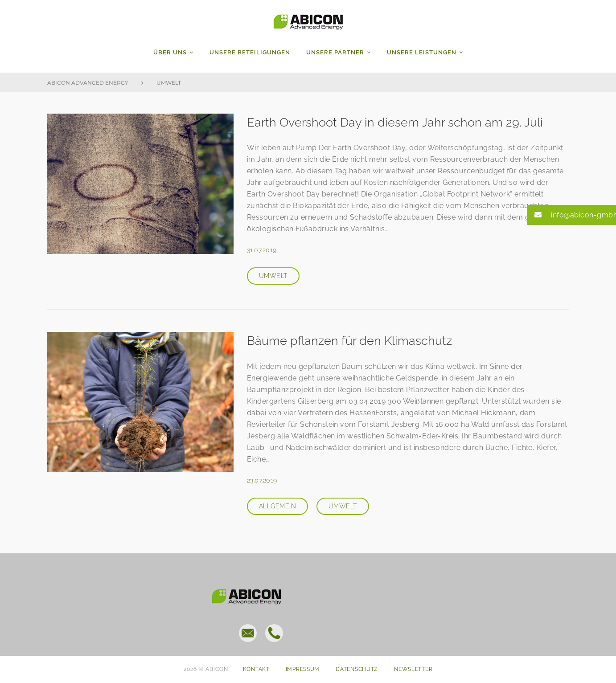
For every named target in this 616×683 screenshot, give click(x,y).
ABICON (308, 20)
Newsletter (413, 669)
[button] (571, 215)
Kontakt (256, 669)
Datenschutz (357, 669)
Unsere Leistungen (422, 52)
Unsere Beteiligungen (250, 52)
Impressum (303, 669)
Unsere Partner (335, 52)
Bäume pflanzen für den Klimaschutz (351, 341)
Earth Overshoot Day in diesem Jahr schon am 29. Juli (397, 122)
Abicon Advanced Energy (88, 83)
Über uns (170, 52)
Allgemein (277, 506)
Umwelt (273, 276)
